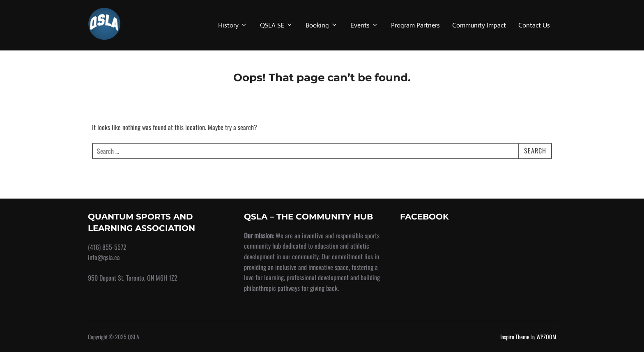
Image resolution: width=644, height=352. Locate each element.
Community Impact (479, 25)
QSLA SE (277, 25)
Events (365, 25)
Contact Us (534, 25)
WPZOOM (546, 337)
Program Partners (415, 25)
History (233, 25)
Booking (322, 25)
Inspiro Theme (515, 337)
